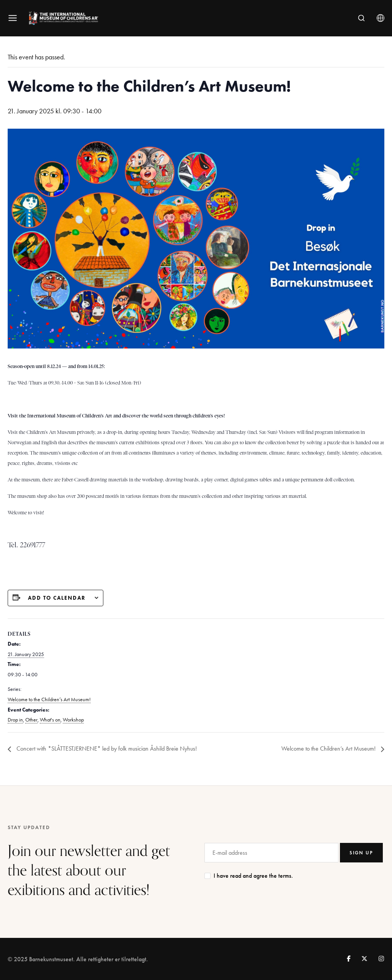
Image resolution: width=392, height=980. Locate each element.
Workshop (73, 720)
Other (31, 720)
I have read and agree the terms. (253, 876)
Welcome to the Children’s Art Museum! (49, 699)
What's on (50, 720)
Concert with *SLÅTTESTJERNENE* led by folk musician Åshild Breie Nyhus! (106, 748)
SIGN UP (361, 853)
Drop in (15, 720)
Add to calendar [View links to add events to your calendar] (57, 598)
